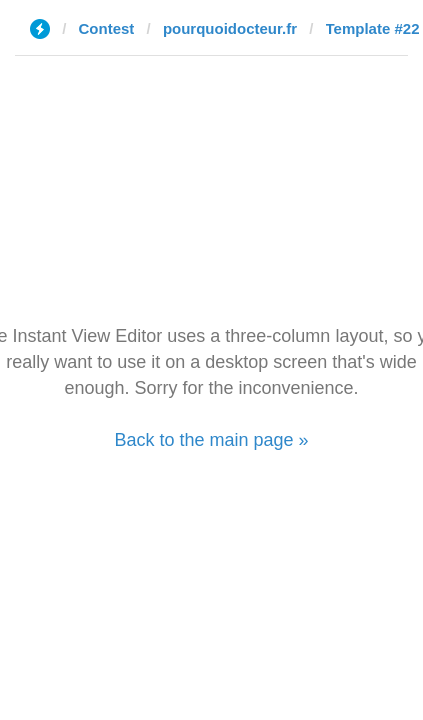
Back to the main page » (211, 440)
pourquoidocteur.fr (230, 28)
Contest (107, 28)
